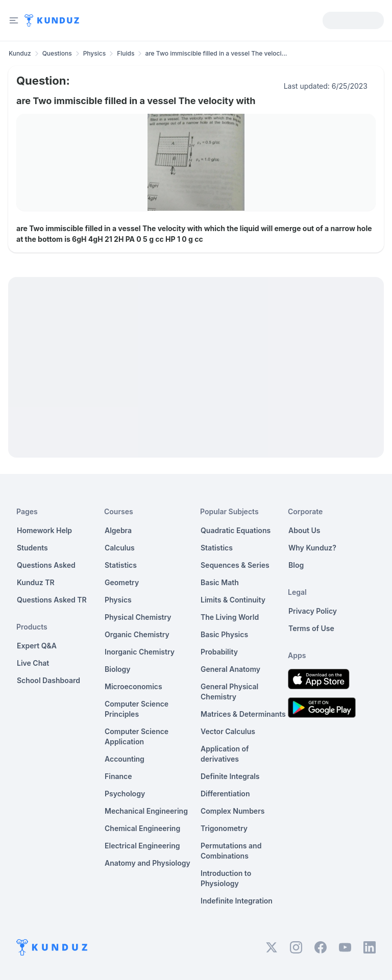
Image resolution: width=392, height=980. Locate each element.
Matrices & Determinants (243, 714)
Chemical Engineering (142, 828)
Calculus (120, 548)
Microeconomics (133, 686)
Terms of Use (311, 628)
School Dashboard (48, 680)
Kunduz (20, 53)
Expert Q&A (37, 646)
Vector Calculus (228, 731)
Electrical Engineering (142, 846)
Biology (118, 669)
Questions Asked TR (52, 600)
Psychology (125, 794)
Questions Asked (46, 565)
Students (32, 548)
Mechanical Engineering (146, 811)
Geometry (122, 582)
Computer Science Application (137, 736)
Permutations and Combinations (231, 851)
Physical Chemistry (138, 617)
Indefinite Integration (237, 901)
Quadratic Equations (236, 530)
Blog (296, 565)
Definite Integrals (230, 776)
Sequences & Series (235, 565)
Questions (57, 53)
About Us (304, 530)
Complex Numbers (232, 811)
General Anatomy (230, 669)
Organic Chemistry (137, 634)
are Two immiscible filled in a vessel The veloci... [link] (216, 53)
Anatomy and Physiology (148, 863)
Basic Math (220, 582)
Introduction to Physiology (226, 878)
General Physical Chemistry (229, 692)
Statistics (121, 565)
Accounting (125, 759)
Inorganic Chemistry (140, 652)
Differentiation (225, 794)
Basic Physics (224, 634)
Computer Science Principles (137, 709)
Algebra (118, 530)
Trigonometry (224, 828)
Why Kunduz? (312, 548)
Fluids (126, 53)
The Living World (230, 617)
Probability (219, 652)
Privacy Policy (313, 611)
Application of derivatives (225, 754)
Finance (118, 776)
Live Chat (33, 663)
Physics (95, 53)
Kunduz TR (36, 582)
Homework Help (44, 530)
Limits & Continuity (233, 600)
